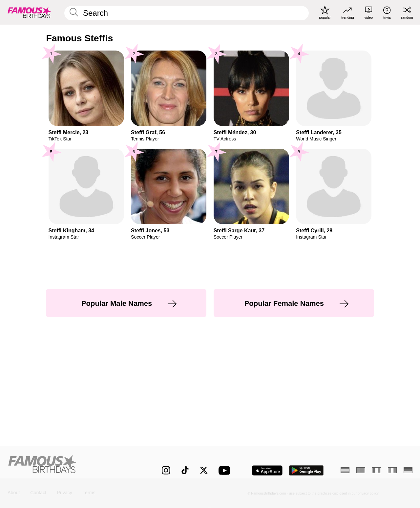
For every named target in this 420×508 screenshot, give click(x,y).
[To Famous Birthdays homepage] (29, 12)
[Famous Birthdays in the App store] (267, 470)
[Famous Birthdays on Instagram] (166, 470)
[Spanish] (345, 470)
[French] (377, 470)
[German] (408, 470)
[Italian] (392, 470)
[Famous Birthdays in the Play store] (306, 470)
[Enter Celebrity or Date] (187, 13)
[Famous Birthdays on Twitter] (204, 470)
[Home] (73, 466)
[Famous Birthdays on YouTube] (226, 470)
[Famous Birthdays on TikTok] (185, 470)
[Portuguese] (361, 470)
